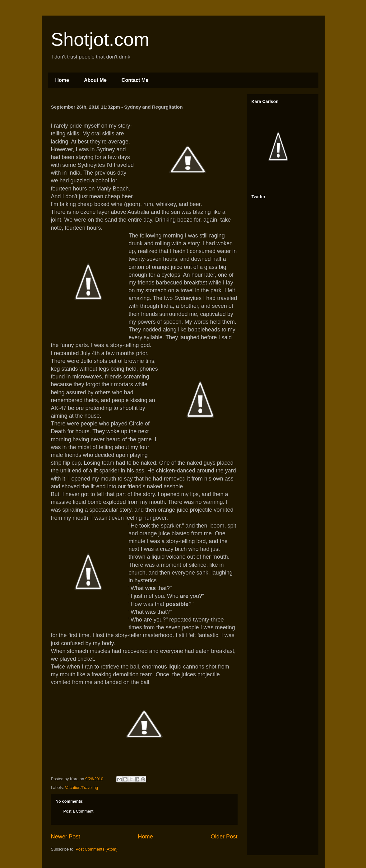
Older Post (224, 837)
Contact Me (135, 80)
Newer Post (66, 837)
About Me (95, 80)
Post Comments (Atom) (97, 849)
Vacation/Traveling (81, 788)
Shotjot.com (100, 39)
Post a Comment (79, 811)
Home (62, 80)
